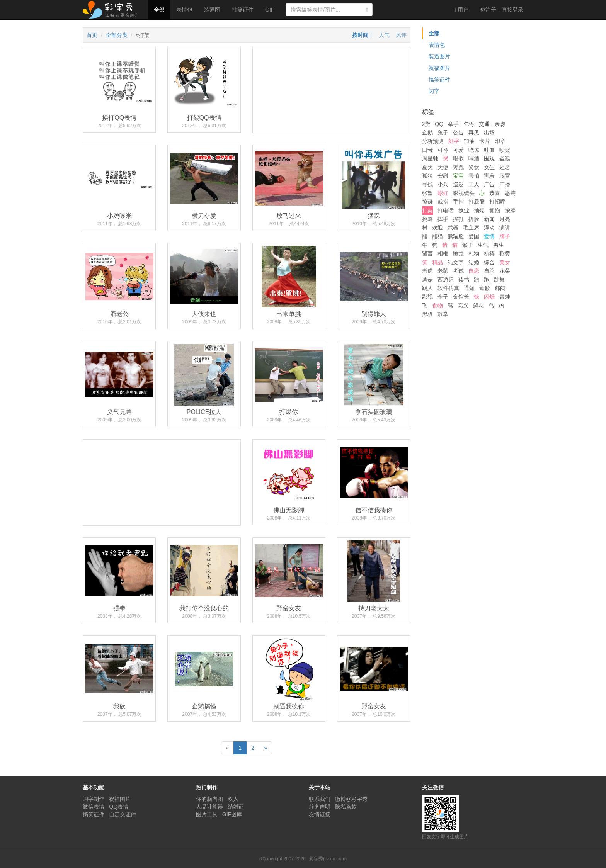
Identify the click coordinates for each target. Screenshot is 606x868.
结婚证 (236, 807)
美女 (505, 262)
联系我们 (320, 799)
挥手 (443, 219)
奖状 (474, 167)
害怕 (474, 176)
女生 (489, 167)
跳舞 (499, 280)
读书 (464, 280)
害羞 (489, 176)
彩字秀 (112, 10)
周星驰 (430, 158)
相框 (443, 253)
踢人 (427, 288)
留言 (427, 253)
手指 (458, 202)
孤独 (427, 176)
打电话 (446, 211)
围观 (489, 158)
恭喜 (495, 193)
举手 (453, 124)
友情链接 (320, 814)
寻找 (427, 184)
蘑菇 (427, 280)
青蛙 (505, 297)
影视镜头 (464, 193)
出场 (489, 132)
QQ (439, 124)
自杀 (489, 271)
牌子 (505, 236)
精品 (437, 262)
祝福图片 (439, 68)
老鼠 (443, 271)
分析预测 (433, 141)
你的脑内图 (209, 799)
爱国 (474, 236)
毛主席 (471, 228)
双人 (233, 799)
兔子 (443, 132)
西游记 (446, 280)
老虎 (427, 271)
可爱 (458, 150)
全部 (159, 10)
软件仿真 (448, 288)
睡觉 (458, 253)
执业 (464, 211)
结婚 (474, 262)
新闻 (489, 219)
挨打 (458, 219)
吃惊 (474, 150)
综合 (489, 262)
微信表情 (94, 807)
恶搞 (510, 193)
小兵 (443, 184)
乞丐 (469, 124)
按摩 (510, 211)
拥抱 (495, 211)
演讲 (505, 228)
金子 (443, 297)
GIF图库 (232, 814)
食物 (437, 306)
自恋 (474, 271)
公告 (458, 132)
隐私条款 (346, 807)
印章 (500, 141)
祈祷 (489, 253)
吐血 (489, 150)
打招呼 (497, 202)
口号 (427, 150)
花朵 (505, 271)
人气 (384, 35)
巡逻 (458, 184)
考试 (458, 271)
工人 (474, 184)
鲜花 (478, 306)
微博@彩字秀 (351, 799)
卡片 (485, 141)
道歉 (485, 288)
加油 (469, 141)
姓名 (505, 167)
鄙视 (427, 297)
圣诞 (505, 158)
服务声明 (320, 807)
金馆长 (461, 297)
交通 (484, 124)
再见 (474, 132)
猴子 (468, 245)
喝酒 (474, 158)
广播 (505, 184)
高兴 (463, 306)
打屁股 (477, 202)
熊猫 (437, 236)
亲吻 (500, 124)
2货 (426, 124)
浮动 (489, 228)
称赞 (505, 253)
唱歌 (458, 158)
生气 (483, 245)
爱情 (489, 236)
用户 (461, 10)
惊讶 (427, 202)
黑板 (427, 314)
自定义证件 (123, 814)
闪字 (434, 91)
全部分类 (117, 35)
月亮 (505, 219)
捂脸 (474, 219)
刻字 (454, 141)
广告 (489, 184)
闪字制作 (94, 799)
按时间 (360, 35)
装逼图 (212, 10)
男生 (499, 245)
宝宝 (458, 176)
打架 (427, 211)
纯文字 (456, 262)
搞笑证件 (243, 10)
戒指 (443, 202)
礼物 (474, 253)
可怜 (443, 150)
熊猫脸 (456, 236)
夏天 (427, 167)
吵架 (505, 150)
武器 (453, 228)
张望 (427, 193)
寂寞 (505, 176)
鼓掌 (443, 314)
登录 (502, 10)
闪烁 (489, 297)
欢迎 (437, 228)
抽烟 (479, 211)
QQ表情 (119, 807)
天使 (443, 167)
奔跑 (458, 167)
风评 (401, 35)
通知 (469, 288)
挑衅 (427, 219)
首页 (92, 35)
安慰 (443, 176)
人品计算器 (209, 807)
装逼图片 (439, 56)
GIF (270, 10)
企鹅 (427, 132)
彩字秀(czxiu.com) (328, 859)
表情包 (184, 10)
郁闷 (500, 288)
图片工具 (207, 814)
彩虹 (443, 193)
